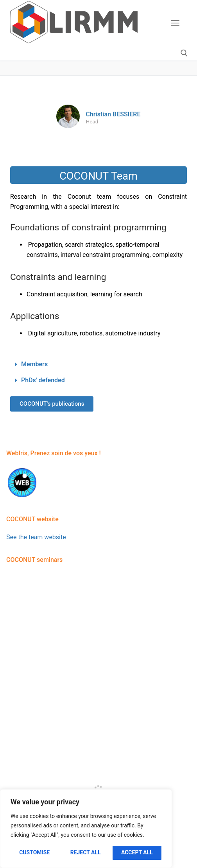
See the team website (36, 537)
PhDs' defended (43, 380)
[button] (98, 364)
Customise (34, 852)
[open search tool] (184, 53)
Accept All (137, 852)
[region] (86, 829)
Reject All (86, 852)
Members (34, 364)
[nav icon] (175, 23)
